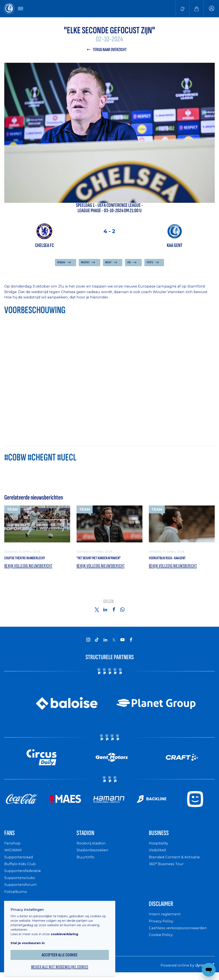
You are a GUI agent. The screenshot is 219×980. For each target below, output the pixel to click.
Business (161, 836)
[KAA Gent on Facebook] (131, 642)
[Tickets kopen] (183, 9)
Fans (11, 836)
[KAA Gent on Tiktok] (97, 642)
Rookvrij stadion (92, 847)
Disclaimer (164, 908)
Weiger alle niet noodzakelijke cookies (62, 964)
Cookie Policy (162, 940)
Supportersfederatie (23, 875)
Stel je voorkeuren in (30, 940)
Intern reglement (165, 919)
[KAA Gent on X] (114, 642)
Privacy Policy (162, 926)
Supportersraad (19, 861)
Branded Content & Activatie (176, 861)
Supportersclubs (20, 881)
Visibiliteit (158, 854)
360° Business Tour (167, 868)
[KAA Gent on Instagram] (88, 642)
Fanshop (13, 847)
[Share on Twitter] (97, 612)
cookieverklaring (67, 931)
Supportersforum (21, 888)
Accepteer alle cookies (62, 952)
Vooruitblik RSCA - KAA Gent (173, 560)
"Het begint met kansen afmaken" (106, 560)
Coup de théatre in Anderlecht (31, 560)
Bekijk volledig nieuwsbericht (30, 568)
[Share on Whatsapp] (122, 612)
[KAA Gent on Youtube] (122, 642)
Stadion (87, 836)
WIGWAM (14, 854)
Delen (108, 604)
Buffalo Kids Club (21, 868)
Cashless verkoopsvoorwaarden (179, 933)
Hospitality (159, 847)
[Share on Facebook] (114, 612)
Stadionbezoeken (93, 854)
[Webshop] (197, 9)
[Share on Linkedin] (105, 612)
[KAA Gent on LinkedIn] (105, 642)
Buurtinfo (86, 861)
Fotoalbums (16, 895)
